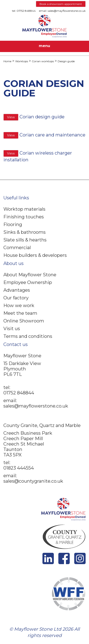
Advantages (17, 290)
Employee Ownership (28, 282)
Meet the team (20, 313)
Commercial (17, 248)
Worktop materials (24, 209)
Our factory (16, 298)
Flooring (13, 224)
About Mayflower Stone (30, 275)
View (11, 117)
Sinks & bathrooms (25, 232)
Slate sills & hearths (25, 240)
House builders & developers (35, 255)
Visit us (12, 329)
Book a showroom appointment (61, 4)
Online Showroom (24, 321)
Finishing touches (24, 217)
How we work (19, 305)
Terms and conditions (28, 336)
